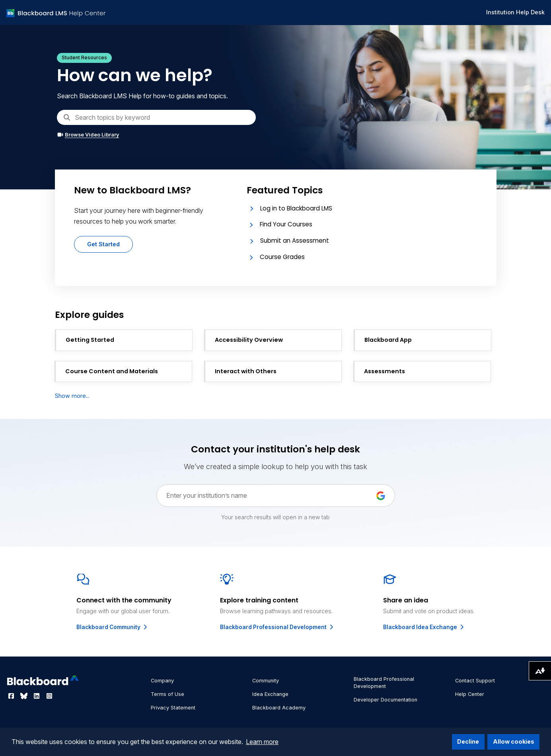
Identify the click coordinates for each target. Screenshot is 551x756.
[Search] (156, 117)
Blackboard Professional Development (277, 627)
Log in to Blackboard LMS (296, 208)
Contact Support (475, 681)
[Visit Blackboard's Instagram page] (49, 696)
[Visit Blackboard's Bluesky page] (25, 696)
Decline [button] (468, 741)
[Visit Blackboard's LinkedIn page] (37, 696)
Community (266, 681)
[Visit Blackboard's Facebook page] (12, 696)
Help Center (470, 694)
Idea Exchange (270, 694)
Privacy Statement (173, 708)
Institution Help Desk (515, 12)
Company (162, 681)
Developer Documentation (386, 700)
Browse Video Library (88, 135)
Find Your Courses (286, 224)
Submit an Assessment (295, 241)
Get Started (103, 244)
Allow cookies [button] (514, 741)
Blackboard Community (112, 627)
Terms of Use (167, 694)
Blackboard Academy (279, 708)
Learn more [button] (262, 742)
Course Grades (282, 257)
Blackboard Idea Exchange (424, 627)
